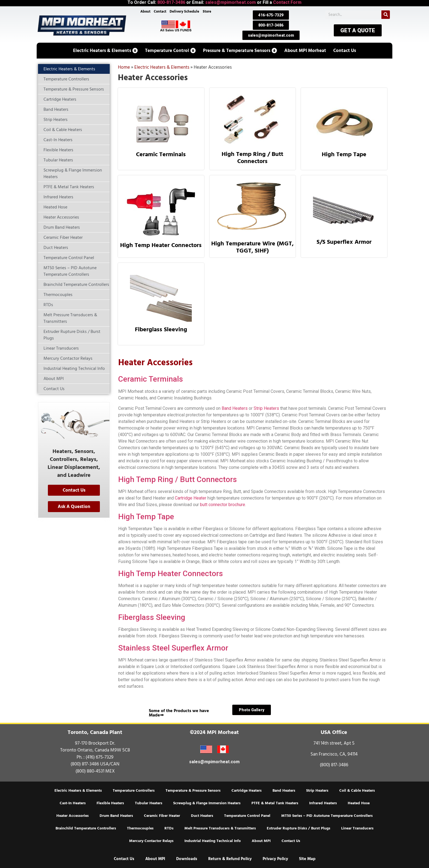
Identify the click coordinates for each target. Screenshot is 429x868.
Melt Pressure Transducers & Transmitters (220, 828)
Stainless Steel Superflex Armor (173, 648)
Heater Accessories (73, 816)
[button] (105, 51)
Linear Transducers (357, 828)
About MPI (261, 841)
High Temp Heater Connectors (161, 245)
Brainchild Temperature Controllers (86, 828)
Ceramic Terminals (161, 154)
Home (124, 67)
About (145, 11)
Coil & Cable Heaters (357, 791)
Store (207, 11)
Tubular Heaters (149, 803)
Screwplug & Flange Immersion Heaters (207, 803)
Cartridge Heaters (247, 791)
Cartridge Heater (191, 498)
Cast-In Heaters (73, 803)
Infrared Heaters (323, 803)
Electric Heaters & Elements (162, 67)
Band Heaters (235, 408)
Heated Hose (359, 803)
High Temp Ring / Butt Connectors (252, 158)
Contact (160, 11)
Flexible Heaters (110, 803)
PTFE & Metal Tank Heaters (275, 803)
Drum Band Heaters (116, 816)
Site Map (307, 859)
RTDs (169, 828)
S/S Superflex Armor (344, 242)
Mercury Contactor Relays (151, 841)
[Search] (386, 15)
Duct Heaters (202, 816)
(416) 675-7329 (100, 757)
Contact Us (291, 841)
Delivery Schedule (185, 11)
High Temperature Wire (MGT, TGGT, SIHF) (252, 247)
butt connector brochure (223, 505)
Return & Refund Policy (230, 859)
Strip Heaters (266, 408)
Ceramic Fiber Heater (162, 816)
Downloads (187, 859)
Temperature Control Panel (247, 816)
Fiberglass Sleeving (161, 329)
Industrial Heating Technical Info (213, 841)
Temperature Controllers (134, 791)
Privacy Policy (275, 859)
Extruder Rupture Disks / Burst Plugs (298, 828)
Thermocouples (140, 828)
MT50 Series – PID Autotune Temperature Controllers (327, 816)
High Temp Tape (344, 154)
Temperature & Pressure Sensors (193, 791)
